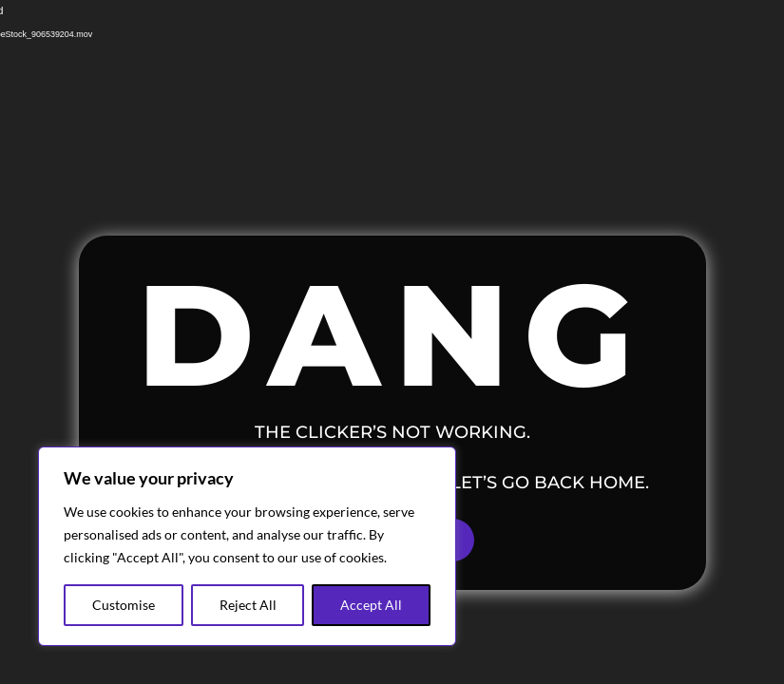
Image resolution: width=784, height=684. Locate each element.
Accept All (371, 605)
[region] (247, 546)
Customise (124, 605)
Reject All (248, 605)
